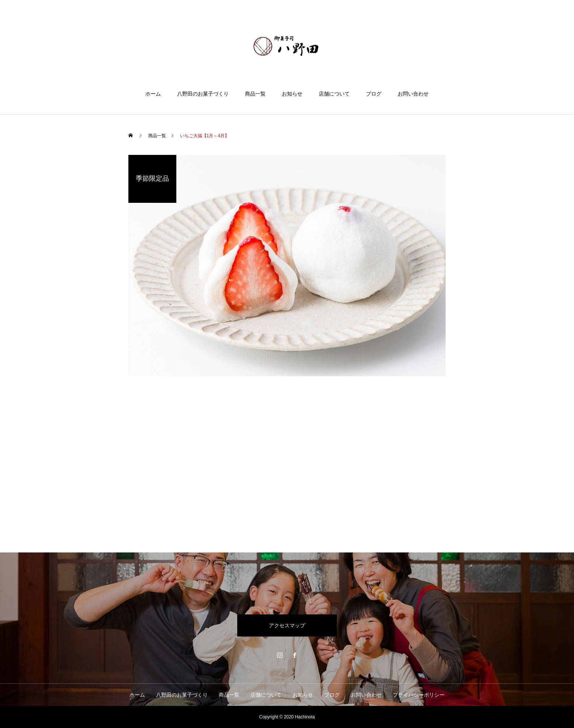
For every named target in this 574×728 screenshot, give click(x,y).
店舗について (334, 94)
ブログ (374, 94)
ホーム (153, 94)
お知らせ (292, 94)
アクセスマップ (287, 625)
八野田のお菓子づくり (203, 94)
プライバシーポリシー (419, 695)
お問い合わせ (413, 94)
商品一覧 (255, 94)
